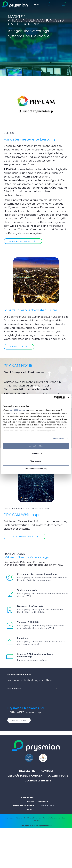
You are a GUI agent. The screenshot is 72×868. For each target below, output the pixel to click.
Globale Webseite (38, 781)
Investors (43, 801)
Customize (36, 454)
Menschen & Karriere (24, 805)
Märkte (31, 802)
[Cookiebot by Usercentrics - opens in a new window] (54, 397)
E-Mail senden (19, 720)
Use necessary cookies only (36, 469)
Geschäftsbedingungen (25, 776)
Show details (59, 438)
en (35, 5)
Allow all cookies (36, 446)
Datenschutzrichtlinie (51, 818)
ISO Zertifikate (57, 776)
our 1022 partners (18, 410)
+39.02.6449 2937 (18, 712)
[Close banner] (68, 397)
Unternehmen (27, 798)
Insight (31, 809)
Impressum (9, 818)
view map (35, 712)
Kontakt (47, 771)
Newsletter (28, 771)
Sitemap (19, 818)
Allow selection (36, 461)
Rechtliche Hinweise (32, 818)
